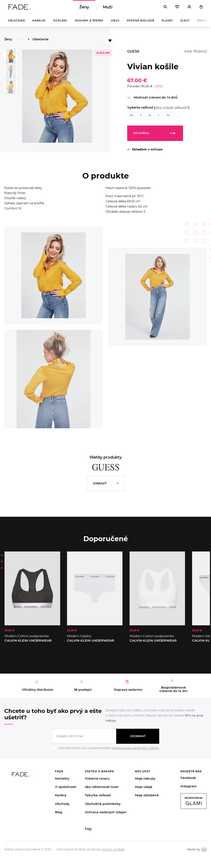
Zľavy (185, 24)
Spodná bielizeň (141, 24)
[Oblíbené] (177, 9)
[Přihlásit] (189, 9)
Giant (204, 852)
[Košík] (201, 9)
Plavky (167, 24)
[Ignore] (105, 754)
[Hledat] (165, 9)
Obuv (115, 24)
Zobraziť (100, 486)
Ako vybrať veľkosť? (172, 110)
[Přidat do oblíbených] (110, 44)
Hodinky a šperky (89, 24)
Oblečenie (17, 24)
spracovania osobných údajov (136, 751)
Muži (108, 9)
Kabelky (39, 24)
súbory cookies (113, 852)
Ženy (84, 9)
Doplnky (60, 24)
